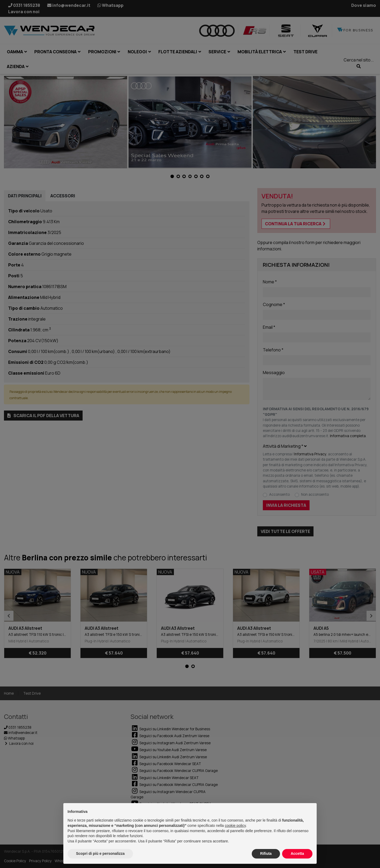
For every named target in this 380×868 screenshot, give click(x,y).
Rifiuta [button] (266, 853)
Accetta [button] (297, 853)
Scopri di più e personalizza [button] (100, 853)
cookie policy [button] (235, 826)
